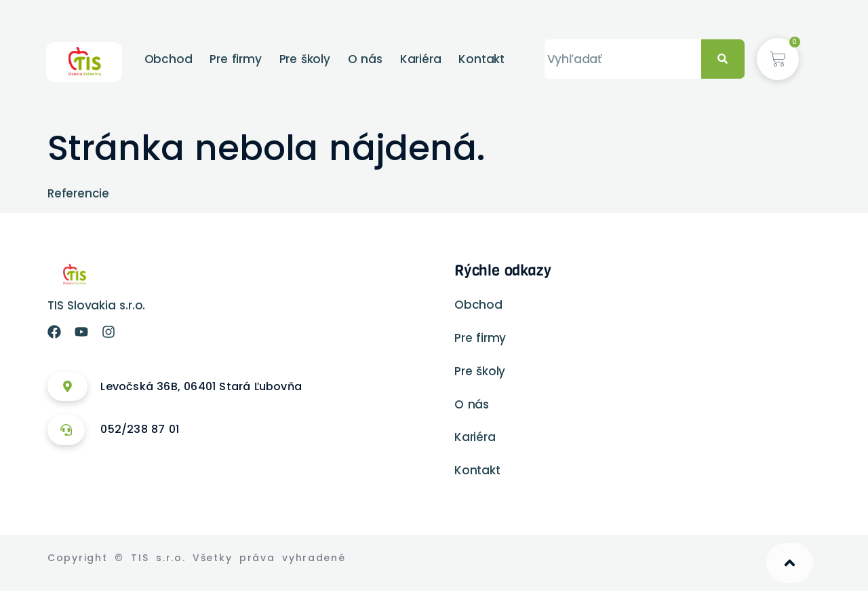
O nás (365, 59)
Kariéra (421, 59)
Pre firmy (235, 59)
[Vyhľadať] (723, 59)
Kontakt (481, 59)
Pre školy (305, 59)
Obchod (169, 59)
